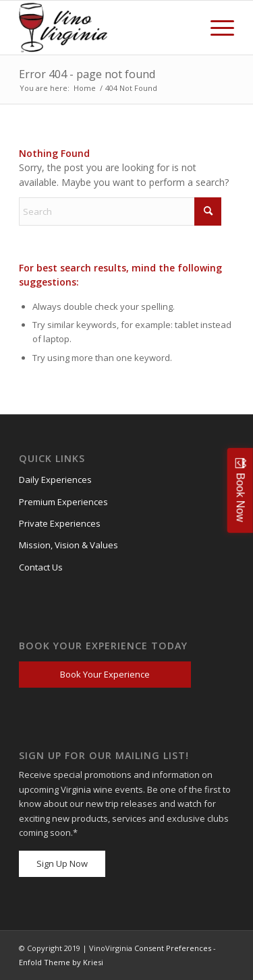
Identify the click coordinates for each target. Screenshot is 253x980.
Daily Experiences (55, 480)
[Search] (120, 211)
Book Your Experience (105, 674)
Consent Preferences (173, 948)
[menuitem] (216, 28)
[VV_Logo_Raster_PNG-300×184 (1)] (66, 28)
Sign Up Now (62, 863)
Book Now (241, 497)
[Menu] (216, 28)
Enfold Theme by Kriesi (61, 962)
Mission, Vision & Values (68, 545)
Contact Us (41, 567)
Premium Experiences (63, 502)
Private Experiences (60, 523)
